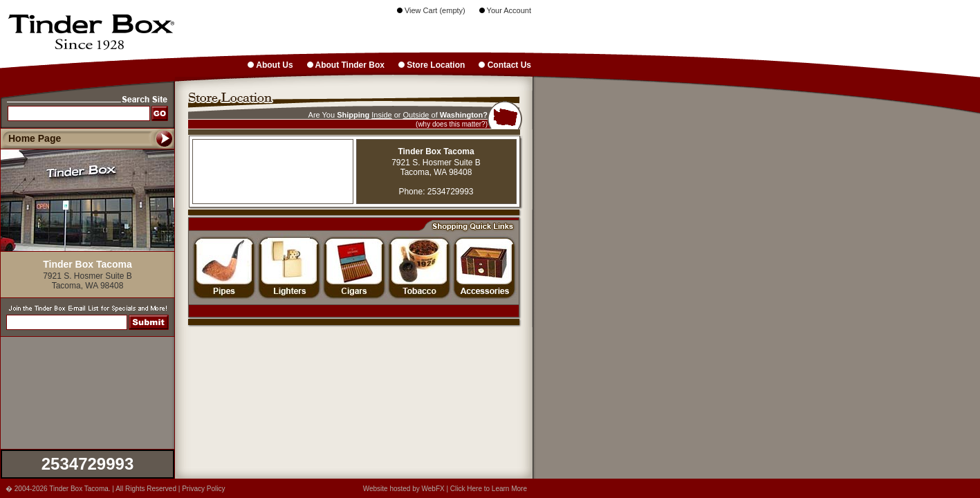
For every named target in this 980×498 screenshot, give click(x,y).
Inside (381, 115)
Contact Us (505, 65)
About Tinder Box (346, 65)
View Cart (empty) (431, 10)
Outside (416, 115)
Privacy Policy (203, 489)
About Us (270, 65)
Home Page (35, 138)
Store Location (432, 65)
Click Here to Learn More (489, 489)
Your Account (505, 10)
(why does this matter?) (452, 124)
